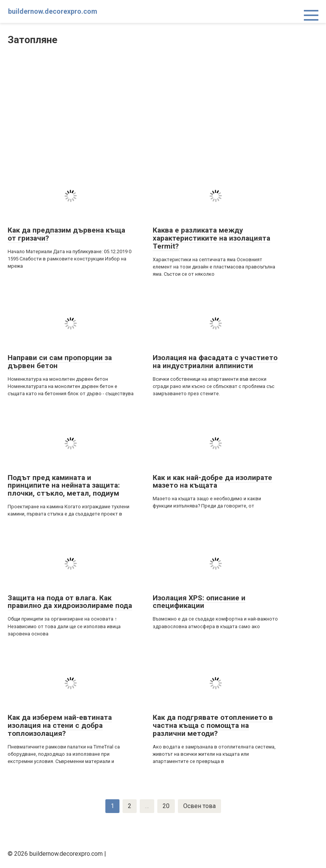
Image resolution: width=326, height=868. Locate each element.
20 (166, 806)
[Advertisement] (163, 108)
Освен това (199, 806)
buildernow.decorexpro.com (53, 11)
